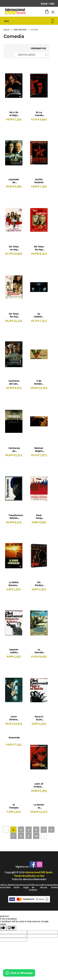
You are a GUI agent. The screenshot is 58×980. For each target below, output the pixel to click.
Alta (52, 3)
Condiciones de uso (44, 886)
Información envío (17, 886)
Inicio (6, 30)
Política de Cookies (33, 887)
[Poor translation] (11, 928)
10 (36, 836)
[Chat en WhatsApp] (19, 976)
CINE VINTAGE (20, 30)
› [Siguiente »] (44, 836)
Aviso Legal (26, 886)
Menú (7, 21)
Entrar (44, 3)
